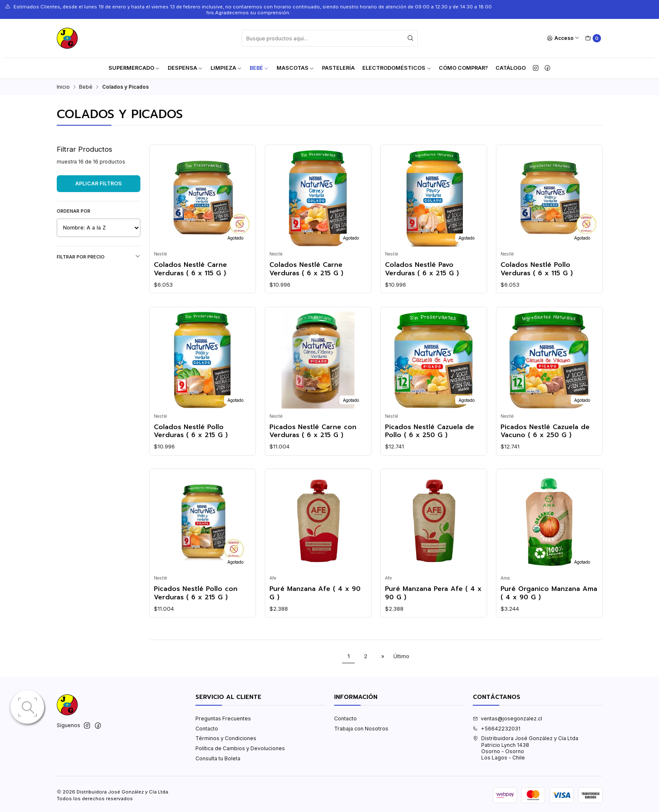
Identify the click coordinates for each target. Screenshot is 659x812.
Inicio (63, 87)
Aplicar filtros (99, 183)
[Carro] (593, 38)
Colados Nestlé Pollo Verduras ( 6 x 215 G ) (191, 431)
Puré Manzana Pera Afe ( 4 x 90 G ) (433, 593)
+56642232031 (497, 729)
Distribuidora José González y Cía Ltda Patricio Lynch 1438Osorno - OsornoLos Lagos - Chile (526, 748)
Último (401, 656)
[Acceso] (563, 38)
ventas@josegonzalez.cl (507, 718)
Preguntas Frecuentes (223, 718)
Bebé (259, 68)
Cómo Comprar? (463, 68)
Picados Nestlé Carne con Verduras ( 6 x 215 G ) (313, 431)
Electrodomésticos (397, 68)
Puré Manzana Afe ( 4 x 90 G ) (315, 593)
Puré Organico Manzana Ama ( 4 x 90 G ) (549, 593)
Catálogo (511, 68)
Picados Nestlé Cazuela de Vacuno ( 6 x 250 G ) (545, 431)
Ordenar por (74, 211)
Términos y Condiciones (226, 738)
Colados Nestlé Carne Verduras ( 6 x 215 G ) (306, 269)
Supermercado (134, 68)
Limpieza (226, 68)
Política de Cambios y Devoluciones (240, 748)
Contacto (207, 729)
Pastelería (338, 68)
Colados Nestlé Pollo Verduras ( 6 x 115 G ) (537, 269)
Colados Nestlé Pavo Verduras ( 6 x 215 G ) (422, 269)
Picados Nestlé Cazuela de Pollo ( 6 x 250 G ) (430, 431)
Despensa (185, 68)
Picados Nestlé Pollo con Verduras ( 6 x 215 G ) (196, 593)
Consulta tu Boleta (218, 758)
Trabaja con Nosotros (361, 729)
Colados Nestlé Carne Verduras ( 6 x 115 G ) (190, 269)
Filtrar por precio (99, 257)
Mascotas (295, 68)
